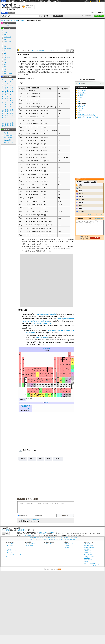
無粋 (40, 459)
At (67, 380)
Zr (29, 375)
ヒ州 (79, 99)
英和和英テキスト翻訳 (28, 499)
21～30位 (94, 182)
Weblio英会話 (8, 135)
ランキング (49, 50)
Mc (61, 386)
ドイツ (34, 408)
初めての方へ (93, 13)
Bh (38, 386)
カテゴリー (56, 50)
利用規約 (10, 549)
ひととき (82, 200)
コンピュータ (7, 37)
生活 (5, 55)
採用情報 (67, 547)
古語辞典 (49, 1)
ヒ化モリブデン (82, 91)
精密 (80, 209)
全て (3, 30)
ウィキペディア (25, 50)
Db (32, 386)
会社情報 (67, 545)
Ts (67, 386)
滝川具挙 (82, 212)
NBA (32, 459)
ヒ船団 (80, 110)
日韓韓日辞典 (41, 1)
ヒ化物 (80, 97)
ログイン (87, 1)
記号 (3, 127)
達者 (80, 188)
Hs (40, 386)
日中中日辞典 (32, 1)
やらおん (58, 459)
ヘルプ (102, 1)
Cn (52, 386)
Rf (29, 386)
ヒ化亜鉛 (80, 95)
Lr (70, 396)
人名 (5, 69)
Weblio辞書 (28, 535)
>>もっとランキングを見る (96, 214)
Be (23, 359)
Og (70, 386)
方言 (5, 71)
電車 (5, 39)
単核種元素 (60, 62)
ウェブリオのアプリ (32, 544)
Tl (56, 380)
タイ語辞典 (87, 558)
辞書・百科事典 (14, 20)
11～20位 (87, 182)
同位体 (31, 62)
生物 (5, 64)
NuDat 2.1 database (42, 337)
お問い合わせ (49, 544)
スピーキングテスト (10, 142)
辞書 (4, 1)
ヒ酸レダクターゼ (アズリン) (86, 115)
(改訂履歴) (43, 534)
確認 (80, 206)
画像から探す (30, 545)
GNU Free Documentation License (47, 532)
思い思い (82, 197)
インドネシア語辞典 (89, 556)
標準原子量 (22, 79)
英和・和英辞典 (23, 1)
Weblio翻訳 (87, 549)
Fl (58, 386)
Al (56, 364)
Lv (64, 386)
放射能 (43, 72)
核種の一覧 (29, 399)
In (56, 375)
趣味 (5, 60)
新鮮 (80, 185)
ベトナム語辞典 (88, 560)
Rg (49, 386)
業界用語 (6, 35)
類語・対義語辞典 (12, 1)
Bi (62, 380)
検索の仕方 (10, 545)
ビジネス (6, 32)
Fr (21, 385)
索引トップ (35, 50)
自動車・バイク (8, 41)
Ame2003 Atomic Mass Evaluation (46, 314)
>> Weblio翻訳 (99, 218)
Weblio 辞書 (95, 1)
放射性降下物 (36, 72)
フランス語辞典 (88, 554)
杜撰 (48, 459)
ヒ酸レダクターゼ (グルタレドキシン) (89, 117)
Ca (23, 371)
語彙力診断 (7, 140)
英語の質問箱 (8, 138)
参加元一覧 (101, 13)
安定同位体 (43, 62)
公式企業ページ (69, 544)
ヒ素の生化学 (82, 106)
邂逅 (80, 191)
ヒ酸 (79, 113)
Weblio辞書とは (11, 544)
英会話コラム (8, 133)
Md (64, 396)
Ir (44, 380)
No (67, 396)
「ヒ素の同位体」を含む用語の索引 (29, 519)
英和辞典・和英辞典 (89, 547)
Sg (35, 386)
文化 (5, 53)
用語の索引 (42, 50)
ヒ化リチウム (82, 93)
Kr (70, 369)
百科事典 (22, 20)
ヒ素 (20, 62)
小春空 (23, 459)
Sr (24, 375)
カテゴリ (47, 403)
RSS (60, 569)
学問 (5, 51)
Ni (46, 371)
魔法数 (73, 386)
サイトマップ (11, 553)
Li (20, 359)
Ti (29, 369)
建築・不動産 (7, 48)
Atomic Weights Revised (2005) (42, 323)
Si (59, 364)
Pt (47, 380)
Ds (46, 386)
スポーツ (6, 62)
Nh (55, 386)
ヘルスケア (7, 58)
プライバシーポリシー (13, 551)
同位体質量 (35, 88)
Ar (70, 364)
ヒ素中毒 (80, 108)
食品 (5, 67)
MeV (36, 70)
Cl (67, 364)
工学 (5, 46)
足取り (81, 203)
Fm (61, 396)
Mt (43, 386)
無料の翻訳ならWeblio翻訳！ (29, 7)
